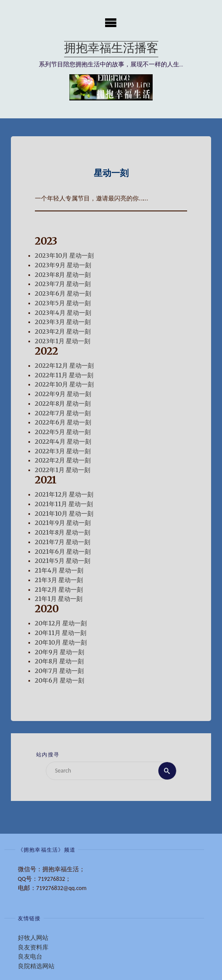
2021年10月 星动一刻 (64, 514)
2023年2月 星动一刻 (63, 332)
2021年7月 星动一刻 (63, 542)
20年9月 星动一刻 (60, 652)
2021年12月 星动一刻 (64, 495)
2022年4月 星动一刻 (63, 442)
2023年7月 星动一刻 (63, 285)
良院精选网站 (36, 966)
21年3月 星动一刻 (59, 580)
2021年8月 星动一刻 (63, 533)
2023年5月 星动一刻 (63, 303)
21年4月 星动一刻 (59, 571)
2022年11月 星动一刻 (64, 375)
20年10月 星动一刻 (61, 643)
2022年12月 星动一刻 (64, 366)
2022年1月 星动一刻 (63, 470)
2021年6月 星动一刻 (63, 552)
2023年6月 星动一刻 (63, 294)
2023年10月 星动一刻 (64, 256)
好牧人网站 (33, 938)
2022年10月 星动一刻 (64, 385)
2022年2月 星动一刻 (63, 461)
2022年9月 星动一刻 (63, 394)
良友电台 (30, 957)
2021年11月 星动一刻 (64, 504)
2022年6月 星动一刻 (63, 423)
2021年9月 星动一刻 (63, 523)
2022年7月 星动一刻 (63, 413)
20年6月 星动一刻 (60, 681)
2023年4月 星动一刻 (63, 313)
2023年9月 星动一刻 (63, 265)
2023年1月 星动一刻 (63, 341)
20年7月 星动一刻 (59, 671)
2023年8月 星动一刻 (63, 275)
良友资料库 (33, 947)
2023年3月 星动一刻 (63, 323)
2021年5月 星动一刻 (63, 561)
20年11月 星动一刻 (61, 633)
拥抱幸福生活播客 (111, 49)
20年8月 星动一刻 (59, 662)
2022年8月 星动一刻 (63, 404)
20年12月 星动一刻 (61, 624)
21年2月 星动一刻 (59, 590)
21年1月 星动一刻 (59, 599)
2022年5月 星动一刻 (63, 432)
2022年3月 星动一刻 (63, 451)
